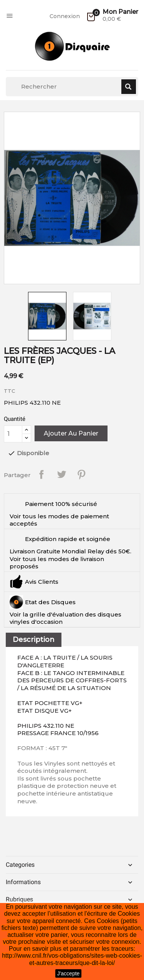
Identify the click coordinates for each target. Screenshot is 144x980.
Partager (41, 474)
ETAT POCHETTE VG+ (50, 703)
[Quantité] (13, 434)
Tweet (61, 474)
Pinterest (81, 474)
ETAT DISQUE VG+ (45, 711)
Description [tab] (34, 640)
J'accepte (69, 973)
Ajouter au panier (71, 433)
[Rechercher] (72, 87)
